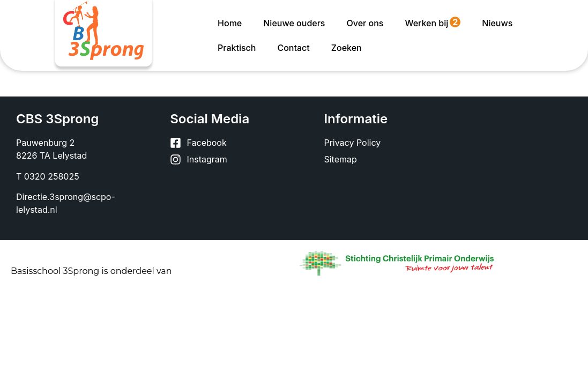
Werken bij (433, 23)
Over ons (365, 23)
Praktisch (237, 48)
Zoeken (347, 48)
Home (230, 23)
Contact (293, 48)
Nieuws (497, 23)
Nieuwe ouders (294, 23)
